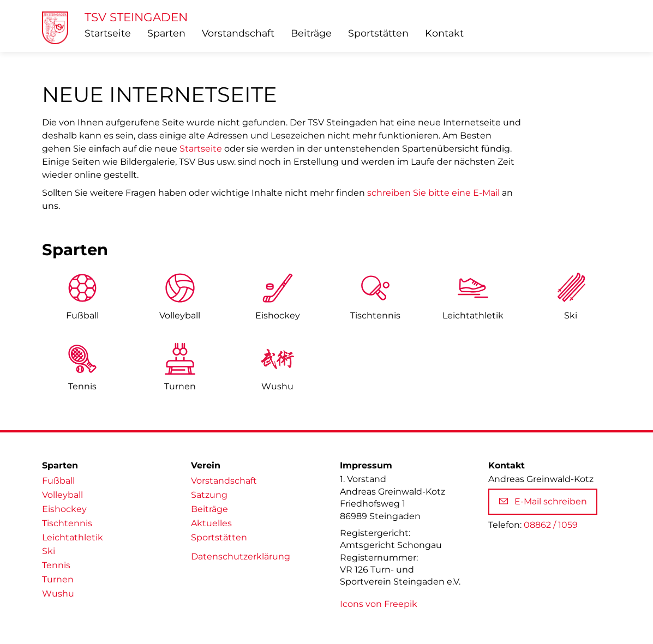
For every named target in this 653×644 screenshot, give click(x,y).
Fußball (82, 315)
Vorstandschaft (238, 33)
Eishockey (278, 315)
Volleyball (180, 315)
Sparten (166, 33)
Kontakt (444, 33)
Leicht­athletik (473, 315)
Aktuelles (211, 523)
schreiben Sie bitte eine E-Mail (433, 193)
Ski (571, 315)
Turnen (180, 386)
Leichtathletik (73, 537)
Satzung (209, 495)
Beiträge (311, 33)
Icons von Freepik (379, 604)
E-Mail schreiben (543, 501)
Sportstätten (378, 33)
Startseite (108, 33)
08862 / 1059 (551, 525)
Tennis (82, 386)
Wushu (277, 386)
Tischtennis (375, 315)
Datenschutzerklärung (241, 556)
